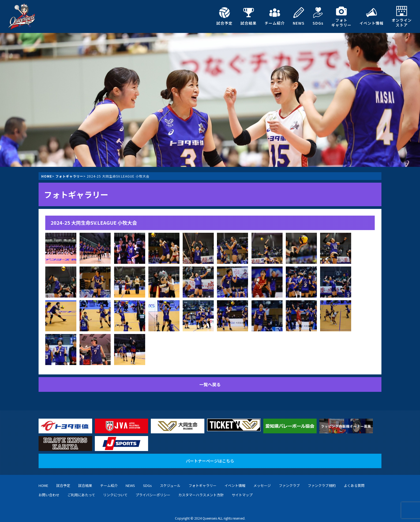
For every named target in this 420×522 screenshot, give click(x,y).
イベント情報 (372, 16)
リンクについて (115, 489)
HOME (47, 176)
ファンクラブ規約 (322, 480)
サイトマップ (242, 489)
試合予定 (224, 16)
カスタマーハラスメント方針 (201, 489)
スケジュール (170, 480)
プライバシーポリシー (153, 489)
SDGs (318, 16)
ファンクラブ (289, 480)
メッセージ (262, 480)
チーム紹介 (275, 16)
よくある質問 (354, 480)
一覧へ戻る (210, 384)
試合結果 (249, 16)
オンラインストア (402, 16)
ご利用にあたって (81, 489)
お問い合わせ (49, 489)
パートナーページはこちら (210, 455)
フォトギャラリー (341, 16)
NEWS (299, 16)
